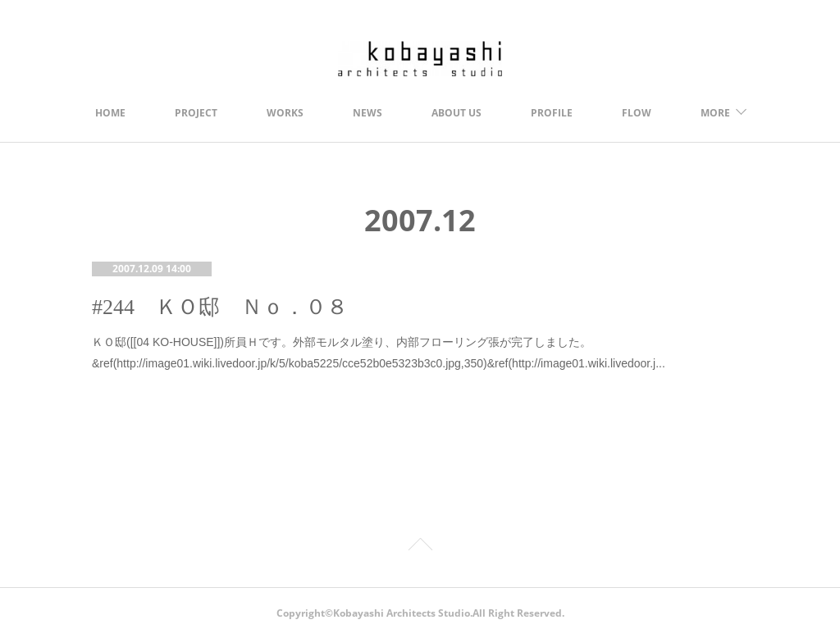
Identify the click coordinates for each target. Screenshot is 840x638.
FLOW (637, 113)
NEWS (367, 113)
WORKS (285, 113)
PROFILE (552, 113)
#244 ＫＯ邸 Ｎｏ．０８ (220, 307)
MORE (715, 113)
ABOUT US (457, 113)
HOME (110, 113)
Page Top (420, 547)
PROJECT (196, 113)
